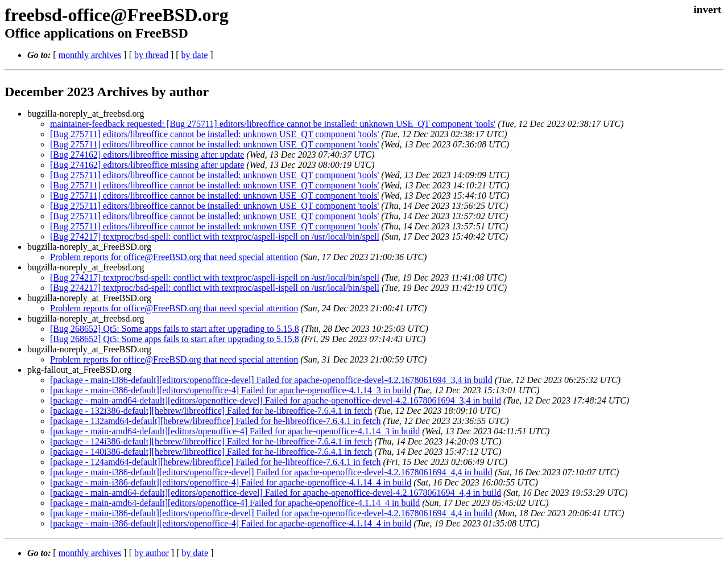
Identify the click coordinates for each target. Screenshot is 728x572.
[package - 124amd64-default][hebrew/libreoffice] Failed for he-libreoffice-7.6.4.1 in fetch (215, 462)
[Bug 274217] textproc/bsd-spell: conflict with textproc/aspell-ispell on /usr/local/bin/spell (215, 236)
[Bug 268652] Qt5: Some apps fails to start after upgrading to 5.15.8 (175, 329)
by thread (151, 55)
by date (195, 55)
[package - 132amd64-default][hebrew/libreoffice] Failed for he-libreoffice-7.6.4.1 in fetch (215, 421)
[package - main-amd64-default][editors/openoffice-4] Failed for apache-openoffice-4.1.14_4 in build (235, 503)
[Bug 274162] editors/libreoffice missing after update (147, 155)
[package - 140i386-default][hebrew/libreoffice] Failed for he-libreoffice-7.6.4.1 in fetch (211, 452)
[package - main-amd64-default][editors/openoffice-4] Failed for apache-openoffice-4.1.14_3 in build (235, 431)
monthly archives (90, 55)
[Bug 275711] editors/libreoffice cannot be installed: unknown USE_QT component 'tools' (214, 134)
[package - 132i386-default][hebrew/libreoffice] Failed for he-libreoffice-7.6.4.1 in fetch (211, 411)
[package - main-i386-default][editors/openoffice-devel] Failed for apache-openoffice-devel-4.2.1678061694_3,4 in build (271, 380)
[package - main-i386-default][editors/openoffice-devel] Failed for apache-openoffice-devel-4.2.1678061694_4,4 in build (271, 472)
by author (152, 553)
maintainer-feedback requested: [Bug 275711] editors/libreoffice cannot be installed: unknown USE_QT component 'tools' (273, 124)
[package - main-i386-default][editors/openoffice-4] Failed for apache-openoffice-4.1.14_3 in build (231, 390)
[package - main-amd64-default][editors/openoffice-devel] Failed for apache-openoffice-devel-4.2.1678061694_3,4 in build (276, 400)
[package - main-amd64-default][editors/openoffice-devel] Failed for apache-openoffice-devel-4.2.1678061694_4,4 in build (276, 493)
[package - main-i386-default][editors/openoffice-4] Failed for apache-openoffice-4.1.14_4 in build (231, 482)
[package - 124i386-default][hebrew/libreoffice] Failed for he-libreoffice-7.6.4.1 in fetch (211, 441)
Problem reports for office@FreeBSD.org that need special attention (174, 257)
